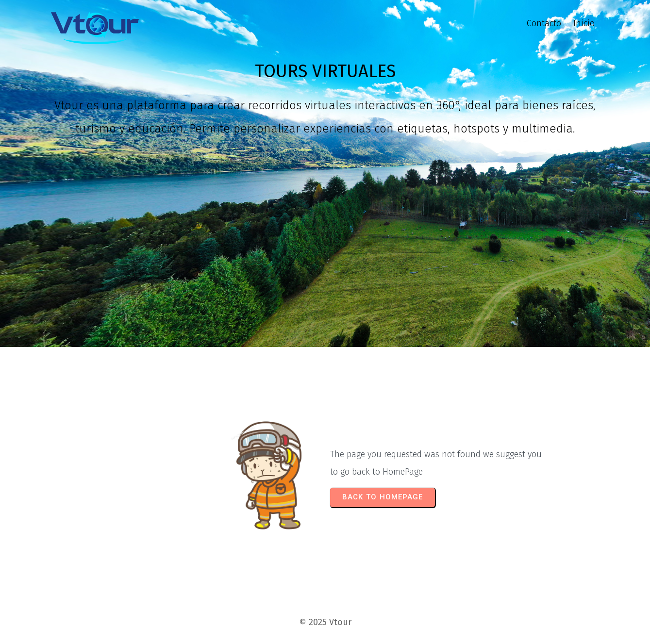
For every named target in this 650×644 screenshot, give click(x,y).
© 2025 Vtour (325, 622)
